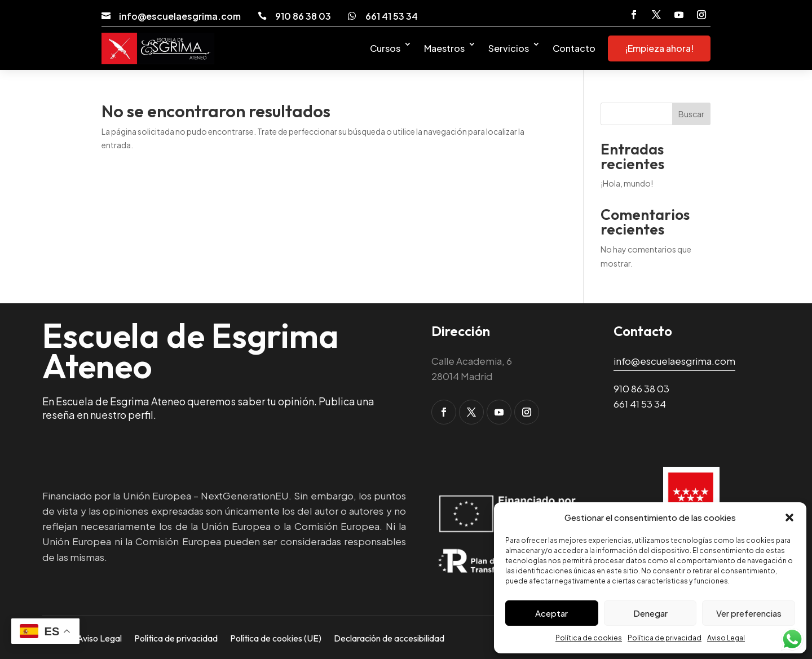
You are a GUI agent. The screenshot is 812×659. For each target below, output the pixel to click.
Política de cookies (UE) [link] (276, 637)
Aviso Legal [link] (726, 638)
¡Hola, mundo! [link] (627, 183)
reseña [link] (59, 415)
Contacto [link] (574, 48)
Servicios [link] (509, 48)
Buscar (691, 114)
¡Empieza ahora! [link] (659, 48)
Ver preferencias (749, 613)
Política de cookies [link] (589, 638)
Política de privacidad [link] (665, 638)
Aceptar (551, 613)
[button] (789, 518)
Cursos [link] (385, 48)
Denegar (650, 613)
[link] (106, 16)
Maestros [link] (444, 48)
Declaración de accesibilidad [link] (389, 637)
